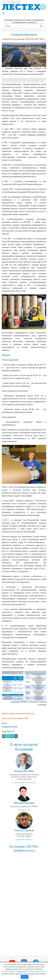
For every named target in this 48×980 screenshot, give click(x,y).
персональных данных (9, 972)
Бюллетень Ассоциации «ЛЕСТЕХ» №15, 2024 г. (24, 39)
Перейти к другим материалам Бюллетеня (18, 713)
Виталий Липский (24, 803)
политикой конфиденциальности (36, 972)
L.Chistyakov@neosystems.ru (24, 782)
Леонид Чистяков (24, 771)
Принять (25, 977)
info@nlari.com (24, 810)
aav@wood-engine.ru (24, 839)
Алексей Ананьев (24, 830)
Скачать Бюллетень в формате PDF (15, 718)
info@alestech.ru (24, 851)
